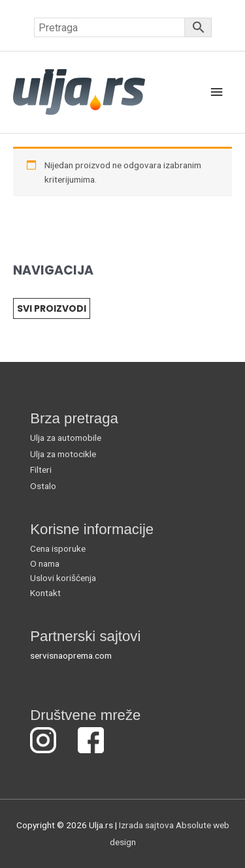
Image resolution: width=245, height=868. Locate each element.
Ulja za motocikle (63, 454)
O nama (45, 563)
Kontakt (45, 593)
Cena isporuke (58, 548)
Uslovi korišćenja (63, 578)
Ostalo (43, 486)
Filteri (41, 470)
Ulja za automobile (66, 438)
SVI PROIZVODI (52, 308)
